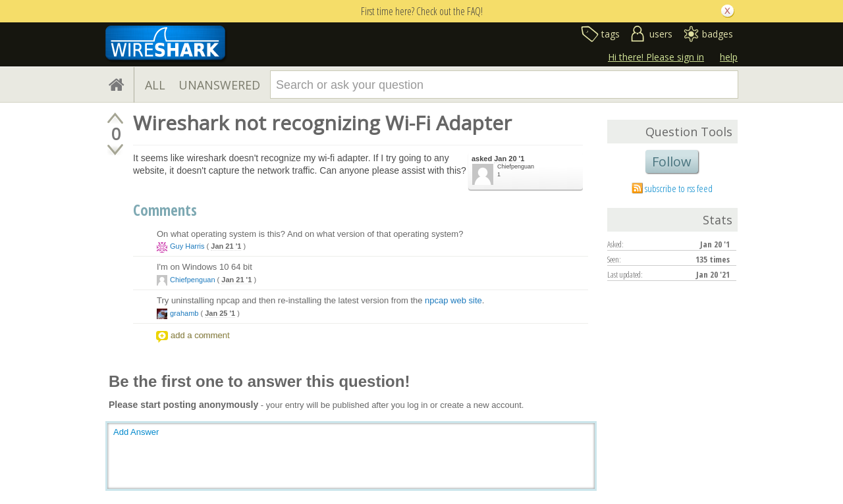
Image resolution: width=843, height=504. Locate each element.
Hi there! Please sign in (656, 57)
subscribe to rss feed (679, 188)
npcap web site (453, 300)
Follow (672, 162)
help (729, 57)
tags (611, 34)
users (661, 34)
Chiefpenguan (516, 166)
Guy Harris (187, 246)
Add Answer (136, 432)
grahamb (184, 313)
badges (718, 34)
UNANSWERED (219, 85)
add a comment (200, 335)
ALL (155, 85)
